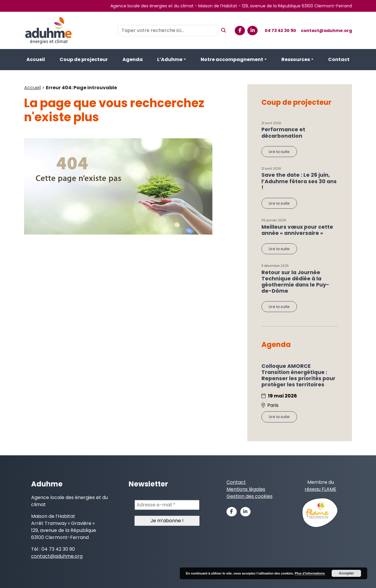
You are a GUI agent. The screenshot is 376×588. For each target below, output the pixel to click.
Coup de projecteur (84, 59)
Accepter (346, 573)
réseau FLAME (320, 489)
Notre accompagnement (232, 59)
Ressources (296, 59)
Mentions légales (246, 489)
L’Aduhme (170, 59)
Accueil (36, 59)
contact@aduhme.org (326, 31)
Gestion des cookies (250, 496)
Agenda (133, 59)
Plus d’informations (310, 573)
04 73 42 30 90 (280, 31)
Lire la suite (279, 152)
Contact (339, 59)
